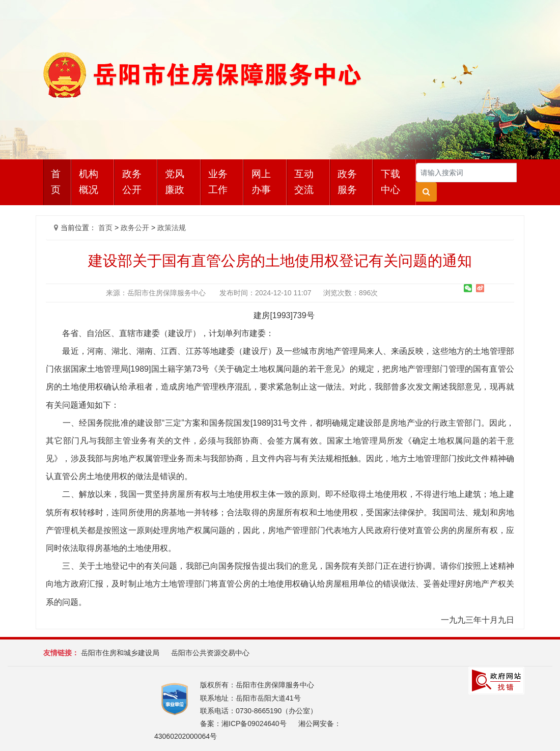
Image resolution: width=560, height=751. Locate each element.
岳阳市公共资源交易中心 (210, 653)
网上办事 (261, 182)
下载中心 (390, 182)
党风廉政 (175, 182)
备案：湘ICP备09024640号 (243, 724)
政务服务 (347, 182)
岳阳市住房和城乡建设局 (120, 653)
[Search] (466, 173)
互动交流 (304, 182)
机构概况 (89, 182)
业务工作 (218, 182)
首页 (56, 182)
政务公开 (132, 182)
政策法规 (172, 228)
